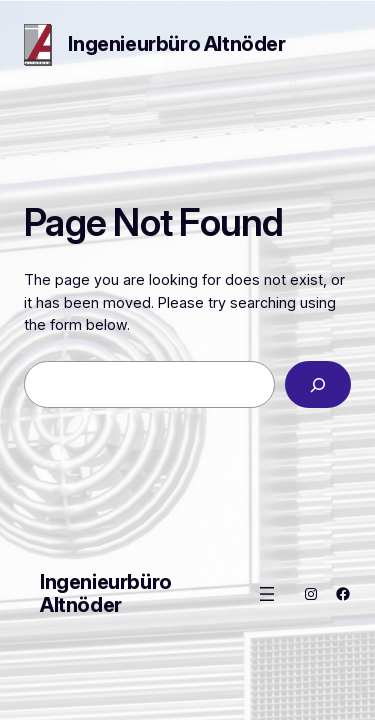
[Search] (318, 384)
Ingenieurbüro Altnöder (176, 44)
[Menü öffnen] (267, 594)
